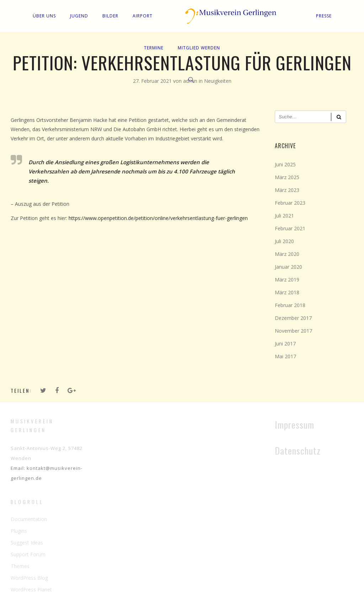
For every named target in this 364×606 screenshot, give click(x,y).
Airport (143, 16)
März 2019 (287, 280)
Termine (154, 48)
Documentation (29, 519)
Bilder (110, 16)
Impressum (295, 425)
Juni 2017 (285, 344)
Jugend (79, 16)
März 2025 (287, 177)
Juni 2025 (285, 164)
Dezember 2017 (293, 318)
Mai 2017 (285, 356)
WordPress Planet (31, 589)
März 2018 (287, 292)
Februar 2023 (290, 203)
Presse (324, 16)
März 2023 (287, 190)
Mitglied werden (199, 48)
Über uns (44, 16)
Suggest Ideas (27, 543)
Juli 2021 (284, 216)
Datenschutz (298, 451)
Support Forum (28, 554)
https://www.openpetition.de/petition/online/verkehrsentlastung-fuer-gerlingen (158, 218)
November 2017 (293, 331)
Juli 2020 (284, 241)
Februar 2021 (290, 228)
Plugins (19, 531)
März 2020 (287, 254)
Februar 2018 (290, 305)
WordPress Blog (29, 578)
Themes (20, 566)
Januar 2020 (288, 267)
